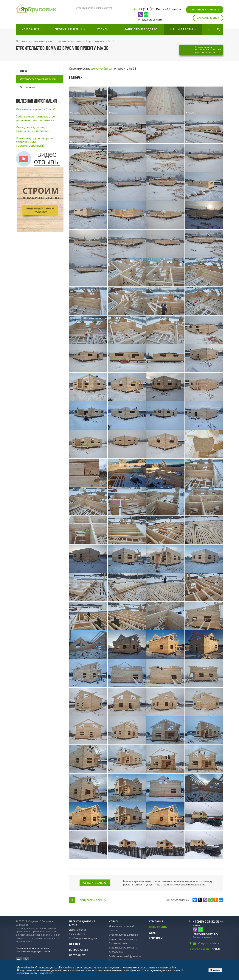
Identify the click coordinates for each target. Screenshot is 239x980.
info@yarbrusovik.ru (150, 19)
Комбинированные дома (83, 938)
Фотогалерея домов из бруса (38, 79)
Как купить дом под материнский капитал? (33, 129)
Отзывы (75, 944)
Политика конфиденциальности (33, 951)
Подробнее (46, 973)
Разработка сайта (199, 949)
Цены (153, 933)
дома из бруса (101, 68)
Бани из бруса (77, 934)
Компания (32, 29)
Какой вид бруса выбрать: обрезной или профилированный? (35, 142)
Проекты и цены (70, 29)
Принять (215, 970)
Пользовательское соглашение (33, 948)
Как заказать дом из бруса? (36, 109)
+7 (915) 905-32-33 (154, 9)
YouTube (26, 960)
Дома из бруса (77, 930)
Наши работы (183, 29)
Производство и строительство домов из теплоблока (123, 948)
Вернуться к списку (88, 900)
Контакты (156, 938)
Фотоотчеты (27, 87)
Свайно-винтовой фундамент (126, 956)
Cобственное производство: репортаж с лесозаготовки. (36, 118)
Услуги (104, 29)
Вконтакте (19, 960)
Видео (24, 71)
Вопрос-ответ (79, 950)
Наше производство (141, 29)
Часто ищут (77, 955)
